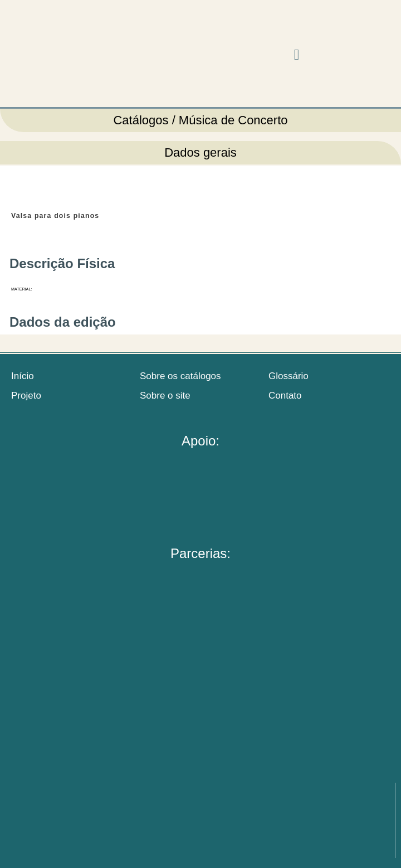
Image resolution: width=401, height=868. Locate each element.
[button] (297, 55)
